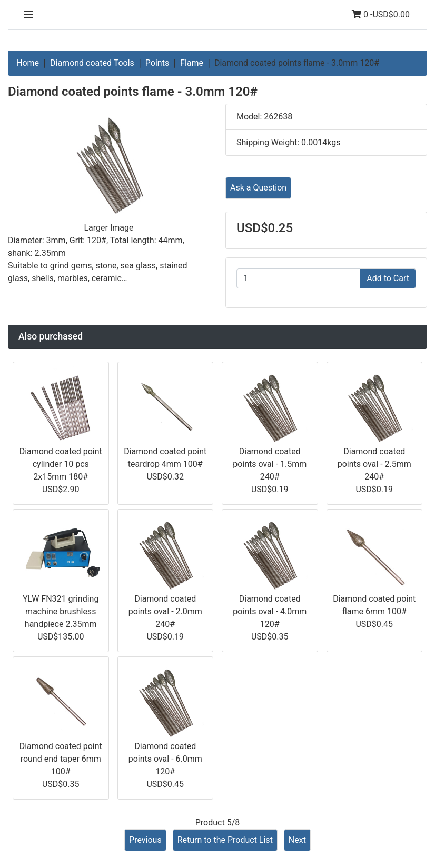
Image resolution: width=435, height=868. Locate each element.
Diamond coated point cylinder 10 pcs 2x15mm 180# (61, 464)
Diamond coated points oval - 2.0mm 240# (165, 611)
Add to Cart (388, 278)
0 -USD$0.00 (381, 14)
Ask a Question (258, 188)
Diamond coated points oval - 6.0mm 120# (165, 759)
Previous (145, 840)
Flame (192, 63)
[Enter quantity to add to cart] (298, 278)
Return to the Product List (225, 840)
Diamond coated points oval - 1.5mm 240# (270, 464)
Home (28, 63)
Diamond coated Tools (92, 63)
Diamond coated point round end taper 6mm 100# (61, 759)
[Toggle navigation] (28, 15)
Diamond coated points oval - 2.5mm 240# (374, 464)
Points (157, 63)
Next (297, 840)
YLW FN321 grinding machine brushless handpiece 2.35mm (61, 611)
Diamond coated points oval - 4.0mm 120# (270, 611)
